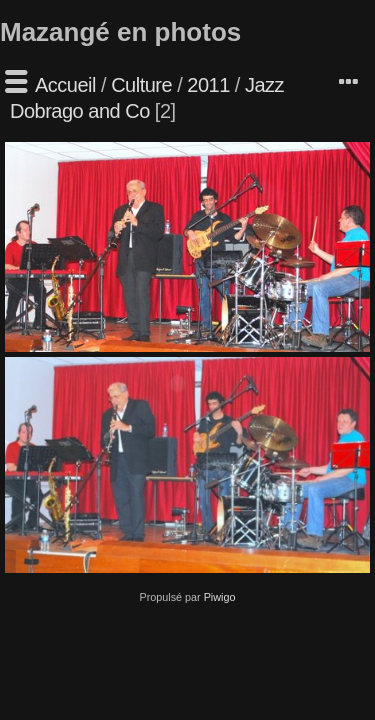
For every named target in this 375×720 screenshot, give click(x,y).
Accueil (65, 85)
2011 (208, 85)
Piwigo (220, 597)
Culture (141, 85)
